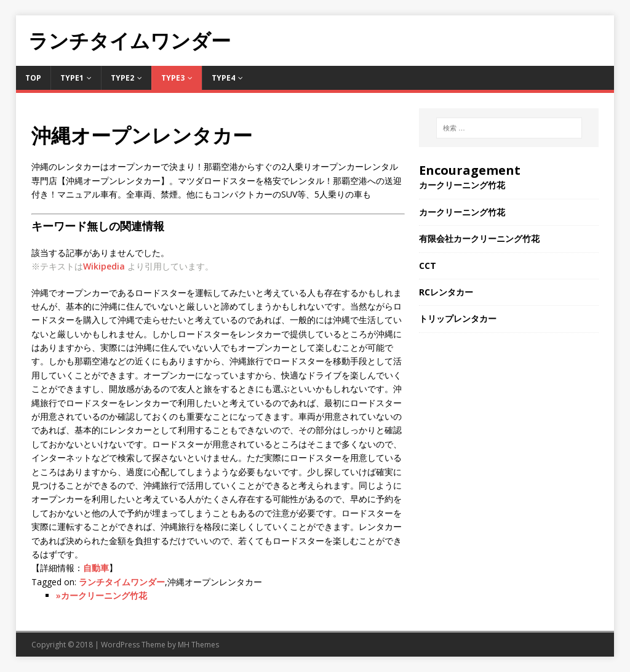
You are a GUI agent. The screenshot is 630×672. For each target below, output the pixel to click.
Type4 (223, 78)
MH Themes (198, 645)
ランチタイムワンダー (122, 582)
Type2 (122, 78)
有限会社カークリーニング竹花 (479, 238)
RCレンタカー (446, 292)
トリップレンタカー (458, 318)
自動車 (96, 568)
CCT (428, 266)
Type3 (173, 78)
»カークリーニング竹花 (102, 595)
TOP (33, 78)
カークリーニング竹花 (462, 185)
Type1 (72, 78)
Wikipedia (104, 266)
